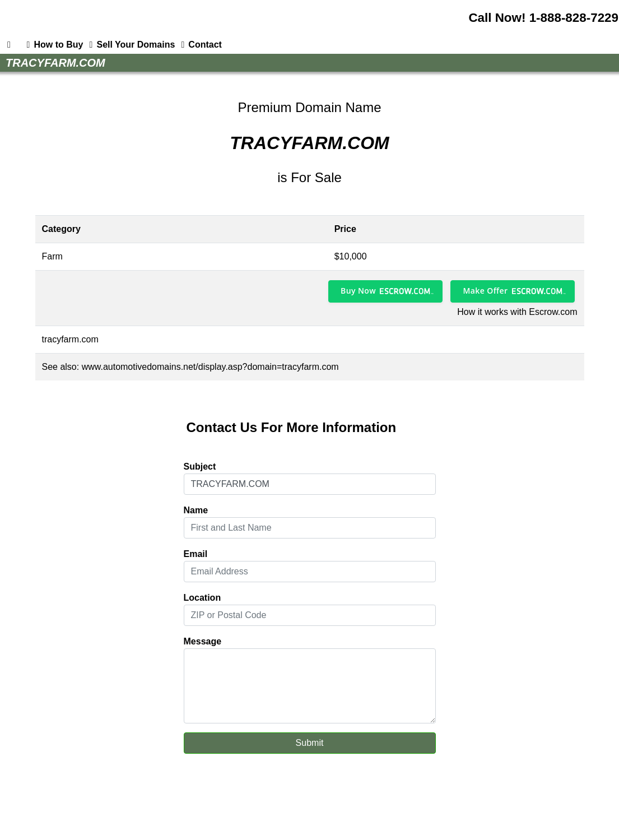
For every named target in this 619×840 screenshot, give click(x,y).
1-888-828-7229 (574, 18)
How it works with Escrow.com (517, 312)
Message (203, 641)
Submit (310, 743)
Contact (199, 45)
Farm (52, 256)
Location (203, 598)
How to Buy (53, 45)
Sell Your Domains (130, 45)
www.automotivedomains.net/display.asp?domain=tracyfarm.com (210, 367)
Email (196, 554)
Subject (200, 467)
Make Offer (485, 291)
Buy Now (358, 291)
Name (196, 510)
